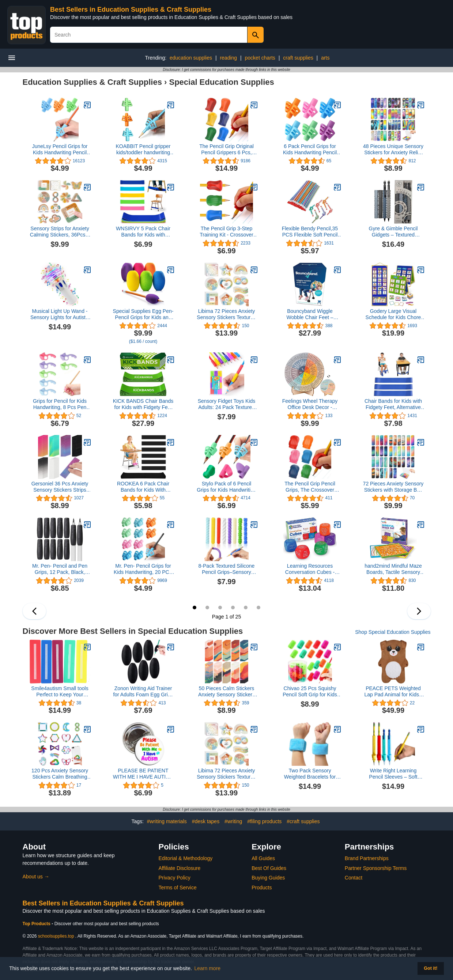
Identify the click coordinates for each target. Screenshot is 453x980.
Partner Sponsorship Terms (376, 868)
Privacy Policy (175, 878)
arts (325, 58)
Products (262, 888)
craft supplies (298, 58)
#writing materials (167, 821)
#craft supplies (303, 821)
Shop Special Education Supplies (393, 632)
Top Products (37, 924)
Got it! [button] (431, 968)
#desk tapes (206, 821)
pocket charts (260, 58)
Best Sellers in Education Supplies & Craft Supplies (131, 10)
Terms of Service (178, 888)
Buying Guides (268, 878)
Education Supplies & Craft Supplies (92, 82)
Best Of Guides (269, 868)
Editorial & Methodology (186, 858)
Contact (354, 878)
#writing (233, 821)
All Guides (263, 858)
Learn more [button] (208, 968)
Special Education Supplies (221, 82)
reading (228, 58)
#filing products (264, 821)
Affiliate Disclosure (180, 868)
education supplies (191, 58)
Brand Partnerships (367, 858)
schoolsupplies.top (56, 936)
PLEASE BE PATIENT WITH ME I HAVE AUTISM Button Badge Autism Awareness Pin (143, 774)
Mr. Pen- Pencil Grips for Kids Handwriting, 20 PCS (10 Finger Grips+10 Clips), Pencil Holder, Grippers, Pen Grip (143, 569)
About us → (36, 877)
